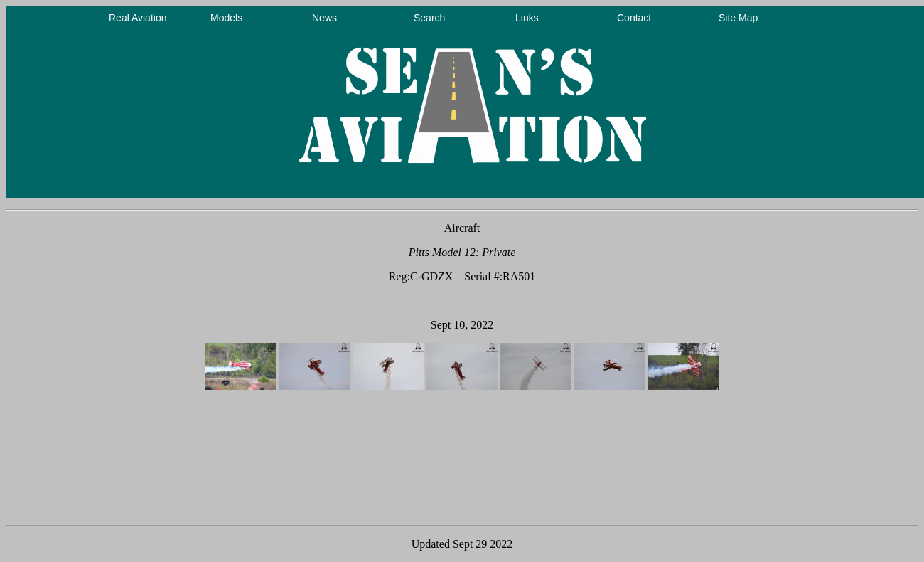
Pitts (419, 252)
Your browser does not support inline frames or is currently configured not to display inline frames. (465, 102)
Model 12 (454, 252)
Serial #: (483, 276)
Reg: (399, 276)
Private (499, 252)
